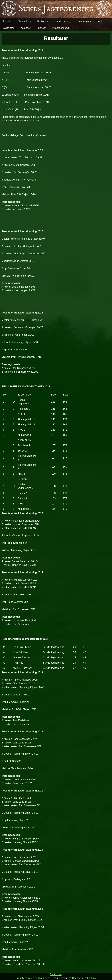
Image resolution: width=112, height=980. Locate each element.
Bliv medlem (24, 21)
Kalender (26, 28)
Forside (7, 21)
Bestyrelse (43, 21)
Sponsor (41, 28)
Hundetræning (62, 21)
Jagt (99, 21)
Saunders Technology (84, 978)
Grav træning (84, 21)
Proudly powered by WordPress (33, 978)
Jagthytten (9, 28)
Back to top (56, 974)
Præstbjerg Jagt (61, 28)
